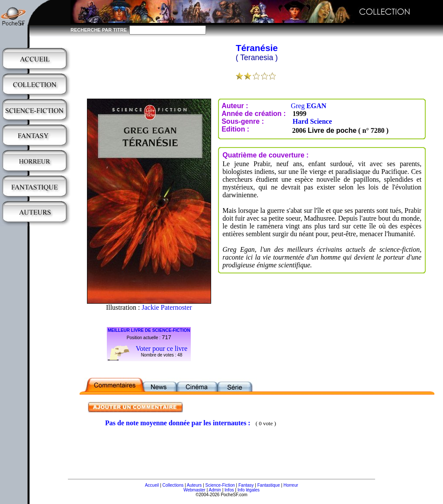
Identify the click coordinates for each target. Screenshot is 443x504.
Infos (229, 490)
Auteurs (194, 485)
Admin (215, 490)
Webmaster (194, 490)
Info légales (249, 490)
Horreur (291, 485)
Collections (173, 485)
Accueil (152, 485)
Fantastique (269, 485)
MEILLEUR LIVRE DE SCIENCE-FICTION (149, 330)
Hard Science (312, 121)
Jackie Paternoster (167, 307)
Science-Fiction (220, 485)
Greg (308, 106)
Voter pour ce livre (162, 348)
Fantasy (246, 485)
